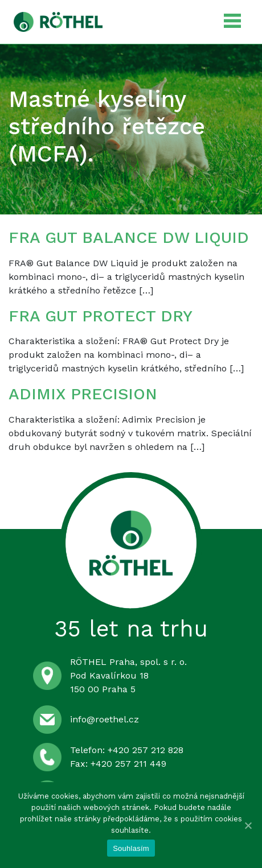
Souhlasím (131, 848)
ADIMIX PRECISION (83, 394)
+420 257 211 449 (128, 764)
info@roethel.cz (105, 719)
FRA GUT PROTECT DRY (101, 316)
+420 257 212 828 (146, 750)
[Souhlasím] (248, 825)
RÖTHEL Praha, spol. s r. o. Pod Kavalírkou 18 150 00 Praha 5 (128, 675)
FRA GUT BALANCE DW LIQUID (129, 237)
